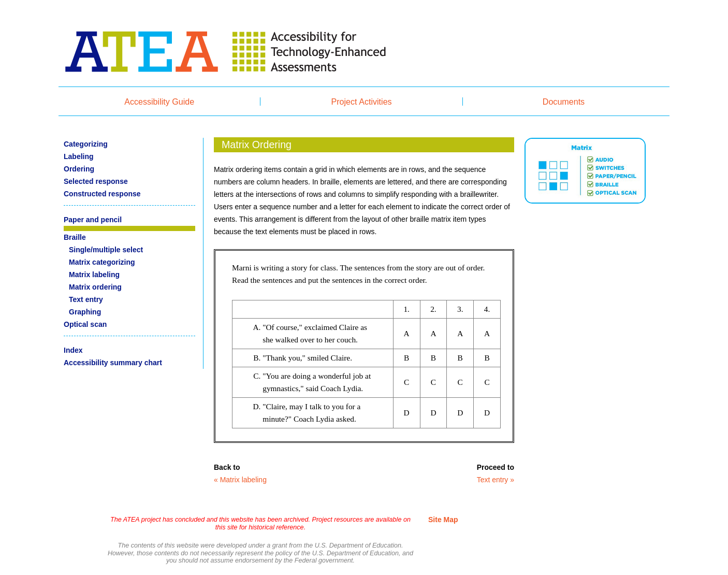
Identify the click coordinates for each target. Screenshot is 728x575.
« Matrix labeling (240, 480)
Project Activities (362, 102)
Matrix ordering (95, 287)
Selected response (96, 181)
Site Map (443, 520)
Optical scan (85, 324)
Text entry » (496, 480)
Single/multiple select (106, 250)
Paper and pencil (93, 220)
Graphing (85, 312)
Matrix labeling (94, 275)
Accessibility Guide (159, 102)
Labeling (79, 156)
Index (73, 350)
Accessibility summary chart (113, 363)
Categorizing (86, 144)
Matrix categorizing (102, 262)
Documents (564, 102)
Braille (75, 237)
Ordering (79, 169)
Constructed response (102, 194)
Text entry (86, 299)
